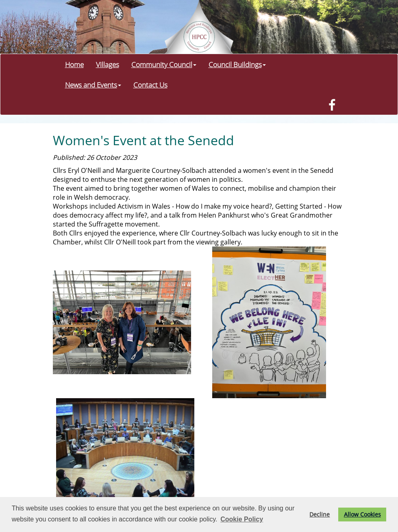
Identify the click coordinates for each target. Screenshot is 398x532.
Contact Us (150, 85)
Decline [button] (320, 514)
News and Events (93, 85)
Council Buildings (237, 64)
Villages (108, 64)
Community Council (164, 64)
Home (74, 64)
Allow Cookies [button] (362, 514)
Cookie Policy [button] (242, 519)
